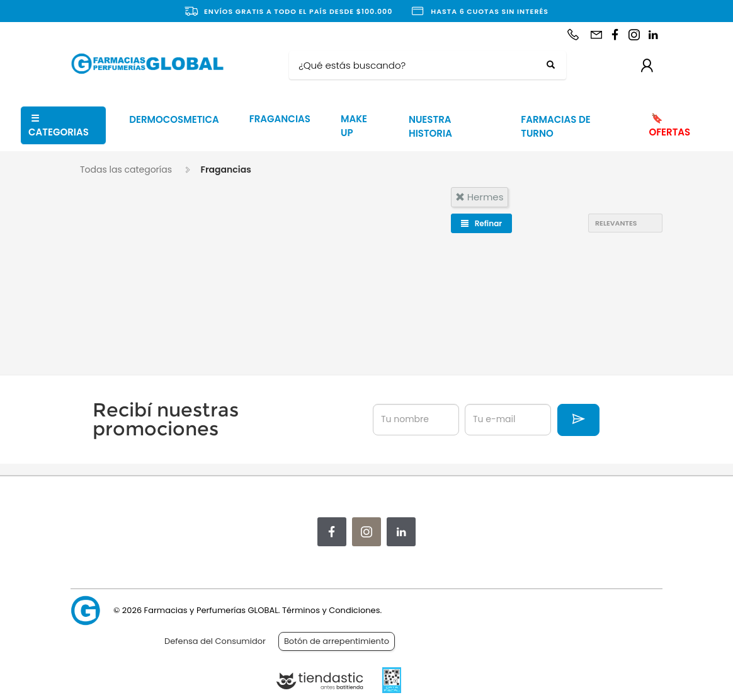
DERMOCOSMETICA (174, 119)
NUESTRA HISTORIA (430, 127)
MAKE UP (354, 126)
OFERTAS (669, 125)
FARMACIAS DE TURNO (555, 127)
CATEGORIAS (59, 125)
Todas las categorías (126, 169)
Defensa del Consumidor (215, 641)
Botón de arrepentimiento (337, 641)
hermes (480, 197)
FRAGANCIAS (280, 119)
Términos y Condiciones (331, 610)
